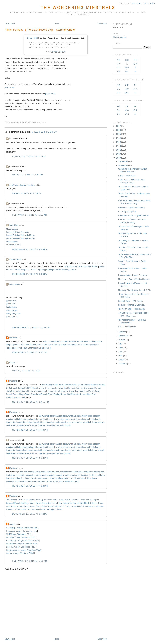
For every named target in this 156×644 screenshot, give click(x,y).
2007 (118, 126)
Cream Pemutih (69, 341)
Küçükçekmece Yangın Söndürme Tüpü (23, 550)
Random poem (120, 37)
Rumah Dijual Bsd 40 (82, 503)
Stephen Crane (58, 51)
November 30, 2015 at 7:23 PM (30, 486)
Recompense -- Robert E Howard (133, 275)
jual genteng (91, 475)
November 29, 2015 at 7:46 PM (30, 430)
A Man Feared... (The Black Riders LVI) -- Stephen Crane (40, 30)
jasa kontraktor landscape (39, 475)
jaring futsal (11, 301)
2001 (118, 150)
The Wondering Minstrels (78, 7)
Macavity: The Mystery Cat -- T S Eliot (135, 290)
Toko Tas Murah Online (33, 509)
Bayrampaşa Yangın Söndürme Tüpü (22, 540)
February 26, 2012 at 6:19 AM (30, 215)
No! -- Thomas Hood (127, 327)
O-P (118, 68)
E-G (136, 60)
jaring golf (10, 304)
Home (56, 24)
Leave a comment (44, 132)
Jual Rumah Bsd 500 (22, 388)
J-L (118, 89)
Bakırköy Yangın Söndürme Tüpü (21, 537)
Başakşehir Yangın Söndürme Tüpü (22, 544)
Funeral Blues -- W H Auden (130, 301)
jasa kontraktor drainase (89, 472)
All (135, 71)
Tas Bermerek (67, 385)
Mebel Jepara (12, 229)
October (122, 332)
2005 (118, 134)
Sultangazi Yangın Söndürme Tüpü (21, 531)
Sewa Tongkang (22, 270)
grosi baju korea (19, 419)
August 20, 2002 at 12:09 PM (29, 156)
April (121, 356)
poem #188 (50, 94)
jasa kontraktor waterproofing (64, 475)
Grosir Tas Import (77, 391)
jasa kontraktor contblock (44, 472)
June (121, 348)
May (121, 352)
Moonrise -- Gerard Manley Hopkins (134, 279)
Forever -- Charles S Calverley (131, 305)
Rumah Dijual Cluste (52, 509)
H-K (118, 64)
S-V (118, 93)
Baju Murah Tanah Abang (36, 503)
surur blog (14, 225)
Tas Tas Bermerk (68, 388)
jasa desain (82, 478)
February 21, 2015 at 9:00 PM (30, 352)
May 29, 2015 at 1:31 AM (26, 371)
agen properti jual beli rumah (46, 481)
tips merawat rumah (33, 478)
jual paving (19, 478)
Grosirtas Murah (78, 506)
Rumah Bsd (19, 503)
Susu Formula (15, 259)
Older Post (102, 24)
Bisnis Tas (84, 500)
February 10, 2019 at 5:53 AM (30, 561)
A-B (119, 60)
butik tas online (51, 419)
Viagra (12, 363)
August (122, 340)
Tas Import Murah (51, 500)
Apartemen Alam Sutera (78, 345)
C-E (127, 85)
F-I (135, 85)
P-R (135, 89)
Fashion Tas (45, 506)
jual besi (81, 475)
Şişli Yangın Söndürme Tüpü (19, 534)
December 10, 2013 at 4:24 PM (30, 249)
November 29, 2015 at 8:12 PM (30, 458)
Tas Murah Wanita (82, 385)
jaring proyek (12, 310)
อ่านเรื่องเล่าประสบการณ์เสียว (22, 185)
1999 (118, 158)
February (123, 364)
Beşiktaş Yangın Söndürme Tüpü (20, 547)
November (123, 165)
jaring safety (14, 284)
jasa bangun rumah (68, 478)
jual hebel (101, 475)
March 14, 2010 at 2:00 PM (28, 175)
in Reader (150, 3)
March (121, 360)
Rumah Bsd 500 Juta (24, 391)
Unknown (13, 338)
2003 (118, 142)
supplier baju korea (47, 425)
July (120, 344)
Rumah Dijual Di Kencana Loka (46, 388)
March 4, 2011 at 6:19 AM (27, 193)
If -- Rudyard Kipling (127, 211)
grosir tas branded (77, 419)
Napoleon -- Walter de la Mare (131, 208)
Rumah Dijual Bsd (87, 394)
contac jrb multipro (51, 478)
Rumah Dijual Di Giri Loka (28, 506)
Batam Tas (68, 503)
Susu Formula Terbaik (88, 266)
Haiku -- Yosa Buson (127, 176)
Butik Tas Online (83, 388)
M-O (127, 89)
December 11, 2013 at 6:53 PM (30, 274)
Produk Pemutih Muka (87, 341)
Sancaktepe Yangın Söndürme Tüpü (22, 528)
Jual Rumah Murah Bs (51, 385)
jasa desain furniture (24, 481)
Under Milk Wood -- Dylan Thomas (133, 215)
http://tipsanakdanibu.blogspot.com (62, 270)
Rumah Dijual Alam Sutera (42, 345)
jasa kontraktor (26, 472)
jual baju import (80, 416)
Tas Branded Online (15, 500)
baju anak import (63, 425)
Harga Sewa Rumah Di (69, 500)
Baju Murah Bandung (33, 500)
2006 (118, 130)
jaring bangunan (13, 313)
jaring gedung (12, 317)
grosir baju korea (93, 419)
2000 (118, 154)
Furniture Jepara (13, 245)
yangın (12, 524)
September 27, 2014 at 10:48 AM (31, 328)
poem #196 (10, 87)
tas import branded (35, 419)
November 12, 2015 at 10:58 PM (31, 402)
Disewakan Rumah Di (16, 397)
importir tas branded (15, 422)
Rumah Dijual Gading (51, 394)
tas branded (63, 419)
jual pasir (10, 478)
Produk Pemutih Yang (61, 506)
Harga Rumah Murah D (58, 391)
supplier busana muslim (27, 425)
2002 (118, 146)
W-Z (127, 71)
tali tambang (12, 307)
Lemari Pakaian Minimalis (17, 232)
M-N (136, 64)
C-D (127, 60)
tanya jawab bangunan (49, 416)
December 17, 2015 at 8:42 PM (30, 514)
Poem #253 (33, 38)
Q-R (127, 68)
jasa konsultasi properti (69, 481)
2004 (118, 138)
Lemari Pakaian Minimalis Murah (20, 235)
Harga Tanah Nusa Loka (30, 394)
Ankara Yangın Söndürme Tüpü (20, 553)
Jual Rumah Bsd (55, 503)
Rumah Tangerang (42, 348)
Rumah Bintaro (60, 345)
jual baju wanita (66, 416)
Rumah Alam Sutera (25, 348)
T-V (118, 71)
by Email (137, 3)
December (123, 161)
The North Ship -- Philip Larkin (131, 309)
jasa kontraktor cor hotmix (67, 472)
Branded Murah (41, 391)
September (124, 336)
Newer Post (10, 24)
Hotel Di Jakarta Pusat (52, 341)
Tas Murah (89, 391)
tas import (25, 345)
